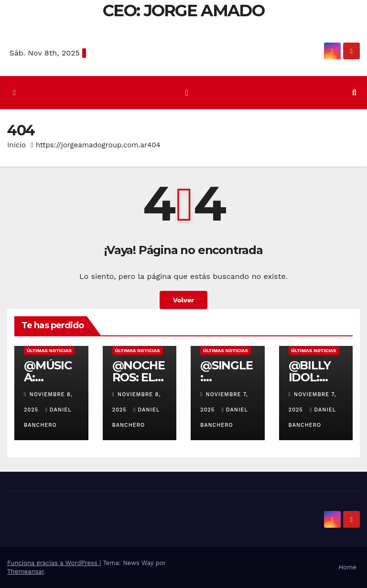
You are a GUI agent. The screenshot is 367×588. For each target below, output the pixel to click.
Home (348, 567)
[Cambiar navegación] (187, 93)
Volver (184, 300)
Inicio (16, 145)
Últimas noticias (49, 350)
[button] (354, 93)
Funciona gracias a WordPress (53, 563)
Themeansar (26, 571)
